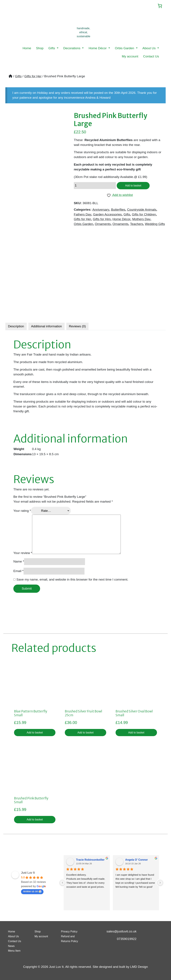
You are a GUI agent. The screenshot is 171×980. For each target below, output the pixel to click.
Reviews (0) (77, 327)
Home (27, 49)
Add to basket (135, 187)
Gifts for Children (144, 216)
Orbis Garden (125, 49)
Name (19, 562)
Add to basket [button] (35, 733)
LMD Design (139, 967)
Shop (40, 49)
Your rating (22, 511)
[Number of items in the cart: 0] (159, 6)
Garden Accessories (107, 216)
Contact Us (151, 57)
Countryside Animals (142, 211)
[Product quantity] (95, 187)
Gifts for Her (33, 77)
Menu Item (16, 951)
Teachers (137, 225)
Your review (23, 554)
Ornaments (103, 225)
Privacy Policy (71, 931)
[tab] (16, 327)
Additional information (47, 327)
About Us (149, 49)
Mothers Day (141, 221)
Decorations (72, 49)
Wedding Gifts (155, 225)
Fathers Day (83, 216)
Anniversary (101, 211)
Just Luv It (28, 875)
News (12, 946)
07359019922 (127, 939)
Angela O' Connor (137, 862)
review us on (32, 894)
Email (18, 571)
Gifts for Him (102, 221)
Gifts (52, 49)
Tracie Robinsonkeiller (90, 862)
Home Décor (98, 49)
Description (16, 327)
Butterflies (118, 211)
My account (130, 57)
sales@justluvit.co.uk (121, 931)
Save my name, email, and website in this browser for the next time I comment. (72, 580)
